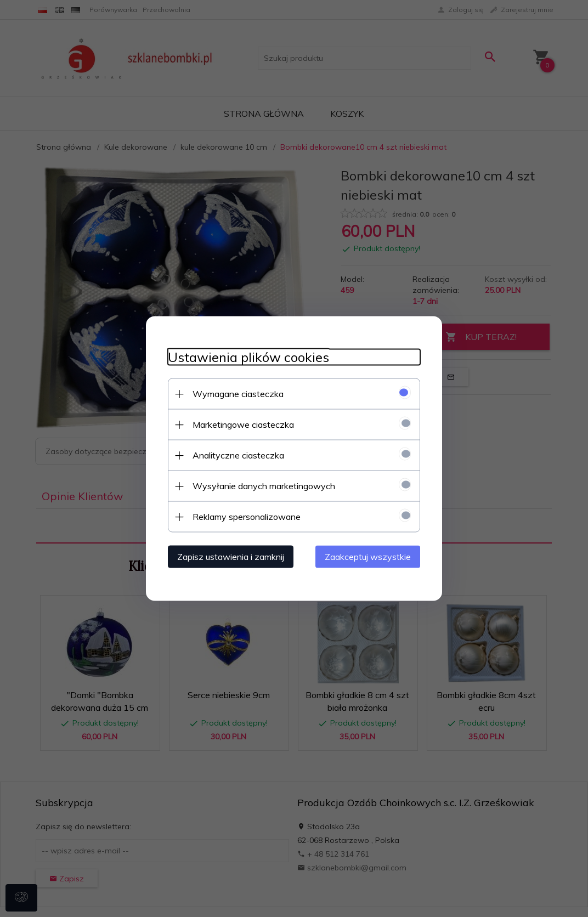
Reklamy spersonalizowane (247, 517)
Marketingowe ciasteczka (243, 424)
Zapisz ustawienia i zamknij (231, 557)
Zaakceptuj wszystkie (368, 557)
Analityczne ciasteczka (238, 455)
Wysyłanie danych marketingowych (264, 486)
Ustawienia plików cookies (248, 357)
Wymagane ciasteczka (238, 394)
